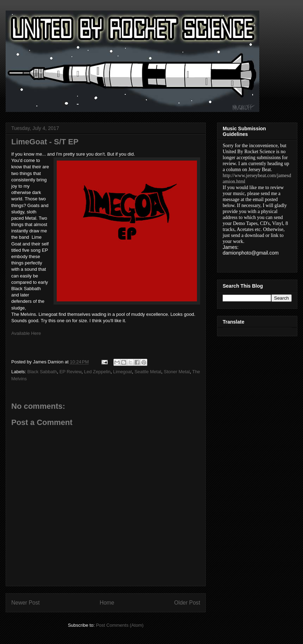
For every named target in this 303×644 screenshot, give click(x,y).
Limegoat (122, 372)
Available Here (26, 333)
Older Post (187, 603)
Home (107, 603)
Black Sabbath (42, 372)
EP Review (71, 372)
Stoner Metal (177, 372)
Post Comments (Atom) (120, 625)
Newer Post (26, 603)
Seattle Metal (148, 372)
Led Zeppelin (97, 372)
